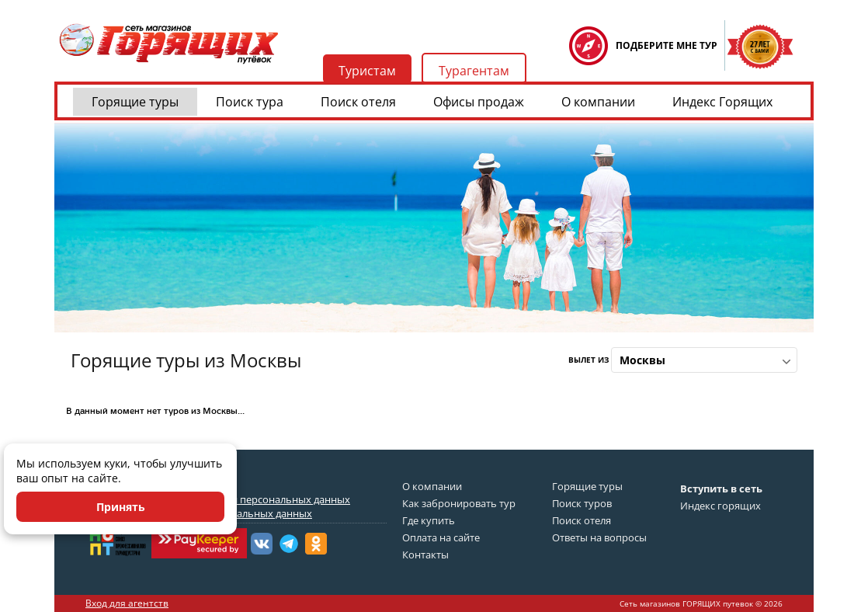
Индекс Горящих (722, 102)
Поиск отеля (358, 102)
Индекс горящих (720, 506)
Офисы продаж (479, 102)
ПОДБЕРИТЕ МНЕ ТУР (667, 45)
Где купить (429, 520)
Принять (121, 507)
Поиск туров (582, 503)
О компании (598, 102)
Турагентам (474, 71)
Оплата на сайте (441, 537)
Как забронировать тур (459, 503)
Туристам (367, 71)
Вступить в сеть (721, 489)
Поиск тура (250, 102)
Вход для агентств (127, 603)
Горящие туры (135, 102)
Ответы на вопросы (599, 537)
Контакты (425, 555)
